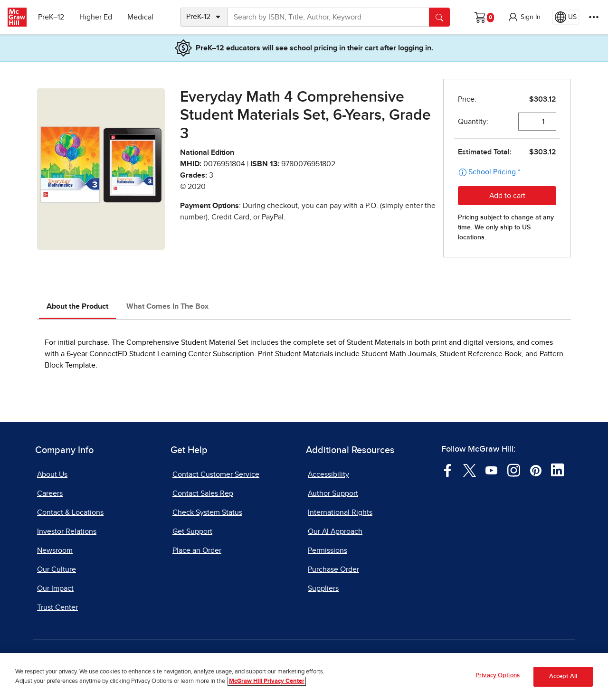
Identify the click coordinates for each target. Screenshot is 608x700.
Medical (140, 17)
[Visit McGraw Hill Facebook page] (448, 470)
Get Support (192, 531)
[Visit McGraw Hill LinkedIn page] (557, 470)
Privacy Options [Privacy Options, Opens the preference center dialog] (498, 676)
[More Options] (594, 17)
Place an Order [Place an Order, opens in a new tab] (197, 550)
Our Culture (57, 569)
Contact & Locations (70, 512)
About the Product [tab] (77, 306)
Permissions (328, 550)
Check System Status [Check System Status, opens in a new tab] (207, 512)
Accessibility (328, 474)
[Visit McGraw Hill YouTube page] (491, 470)
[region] (304, 676)
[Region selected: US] (566, 17)
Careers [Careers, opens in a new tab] (50, 493)
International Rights (340, 512)
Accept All (563, 676)
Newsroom (55, 550)
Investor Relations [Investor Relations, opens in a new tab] (67, 531)
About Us (52, 474)
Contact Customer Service (216, 474)
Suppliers (323, 588)
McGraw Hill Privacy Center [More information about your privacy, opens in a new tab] (267, 681)
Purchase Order (333, 569)
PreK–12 (51, 17)
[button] (524, 17)
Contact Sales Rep (203, 493)
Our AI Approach (335, 531)
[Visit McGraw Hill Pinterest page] (536, 470)
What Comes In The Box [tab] (167, 306)
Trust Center (57, 607)
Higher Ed (96, 17)
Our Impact (55, 588)
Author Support (333, 493)
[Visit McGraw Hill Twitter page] (470, 470)
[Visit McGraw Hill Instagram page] (514, 470)
